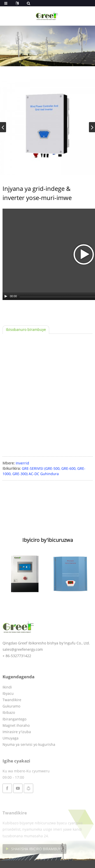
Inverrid (22, 463)
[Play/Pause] (6, 296)
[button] (92, 127)
